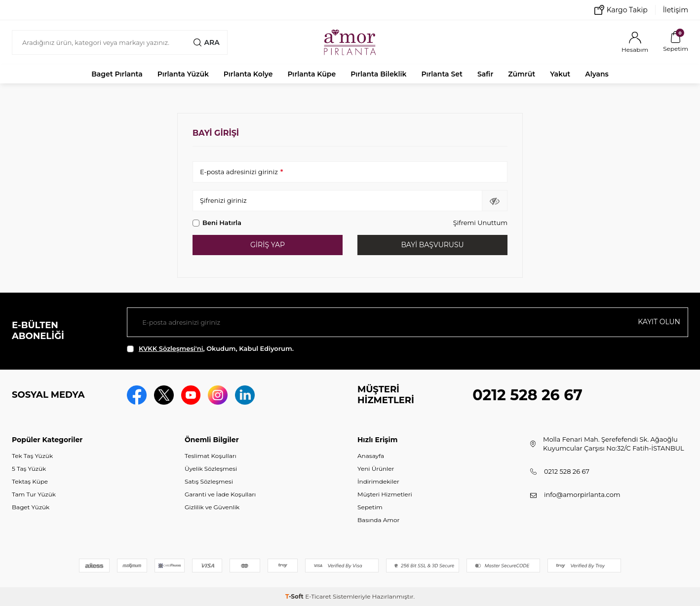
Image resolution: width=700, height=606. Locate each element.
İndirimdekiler (378, 481)
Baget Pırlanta (117, 74)
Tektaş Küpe (30, 481)
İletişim (676, 10)
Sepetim (370, 507)
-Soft (295, 596)
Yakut (560, 74)
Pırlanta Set (442, 74)
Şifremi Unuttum (480, 223)
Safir (485, 74)
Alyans (597, 74)
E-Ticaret (318, 596)
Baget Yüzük (31, 507)
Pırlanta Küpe (311, 74)
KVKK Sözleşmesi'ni (171, 348)
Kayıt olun (659, 322)
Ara (206, 42)
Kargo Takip (621, 10)
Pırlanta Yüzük (183, 74)
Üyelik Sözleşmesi (211, 469)
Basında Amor (378, 520)
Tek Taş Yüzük (32, 456)
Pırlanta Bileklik (378, 74)
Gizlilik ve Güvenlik (212, 507)
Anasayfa (371, 456)
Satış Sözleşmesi (209, 481)
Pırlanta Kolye (248, 74)
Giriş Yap (268, 245)
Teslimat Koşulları (211, 456)
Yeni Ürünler (376, 469)
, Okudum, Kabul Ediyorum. (210, 349)
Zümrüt (522, 74)
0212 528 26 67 (527, 395)
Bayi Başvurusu (432, 245)
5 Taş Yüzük (29, 469)
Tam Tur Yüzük (34, 494)
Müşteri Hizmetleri (385, 494)
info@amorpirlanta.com (582, 494)
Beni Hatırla (217, 223)
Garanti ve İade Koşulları (220, 494)
